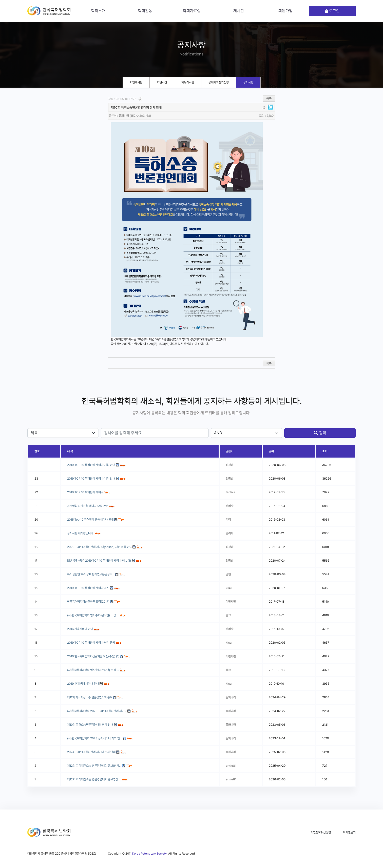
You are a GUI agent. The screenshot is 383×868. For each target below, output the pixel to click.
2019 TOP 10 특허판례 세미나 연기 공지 (91, 643)
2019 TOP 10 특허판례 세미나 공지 (88, 588)
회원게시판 (136, 82)
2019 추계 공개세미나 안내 (83, 684)
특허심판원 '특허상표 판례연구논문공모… (91, 574)
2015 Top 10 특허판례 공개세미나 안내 (90, 520)
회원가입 (285, 11)
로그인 (332, 11)
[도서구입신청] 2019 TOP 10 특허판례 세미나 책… (97, 561)
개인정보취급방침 (321, 832)
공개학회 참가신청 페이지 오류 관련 (88, 506)
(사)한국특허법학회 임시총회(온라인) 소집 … (93, 615)
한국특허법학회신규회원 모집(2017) (88, 602)
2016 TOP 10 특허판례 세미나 (85, 492)
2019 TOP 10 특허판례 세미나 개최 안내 (91, 479)
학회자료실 (192, 11)
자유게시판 (188, 82)
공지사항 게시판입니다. (81, 533)
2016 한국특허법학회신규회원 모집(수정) (91, 656)
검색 (320, 433)
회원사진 (162, 82)
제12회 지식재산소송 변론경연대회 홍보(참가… (94, 766)
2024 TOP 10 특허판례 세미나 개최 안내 (91, 752)
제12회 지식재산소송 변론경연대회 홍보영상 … (94, 779)
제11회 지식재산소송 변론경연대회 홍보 (90, 697)
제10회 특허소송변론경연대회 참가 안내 (90, 725)
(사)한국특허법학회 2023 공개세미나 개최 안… (95, 738)
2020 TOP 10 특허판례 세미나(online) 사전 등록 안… (99, 547)
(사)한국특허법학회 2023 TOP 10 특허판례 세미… (97, 711)
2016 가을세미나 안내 (80, 629)
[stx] (155, 433)
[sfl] (63, 433)
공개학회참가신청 (219, 82)
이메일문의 (349, 832)
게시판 (239, 11)
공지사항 (248, 82)
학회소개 (98, 11)
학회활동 (145, 11)
